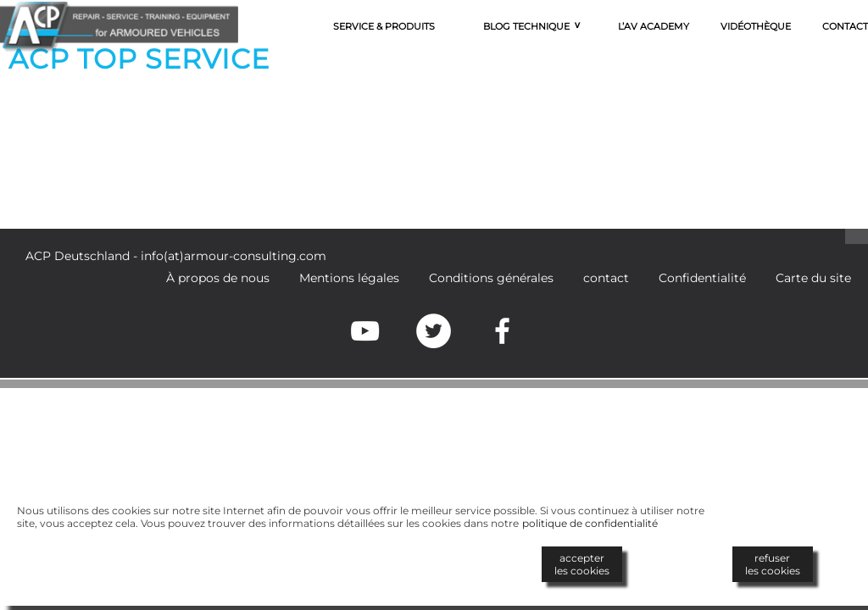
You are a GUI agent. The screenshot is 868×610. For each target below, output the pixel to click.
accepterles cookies (582, 564)
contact (606, 278)
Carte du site (813, 278)
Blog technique (526, 26)
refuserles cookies (773, 564)
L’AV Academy (654, 26)
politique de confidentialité (590, 523)
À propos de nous (218, 278)
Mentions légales (349, 278)
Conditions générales (491, 278)
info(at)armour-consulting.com (234, 256)
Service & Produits (384, 26)
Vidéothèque (756, 26)
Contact (845, 26)
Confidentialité (702, 278)
